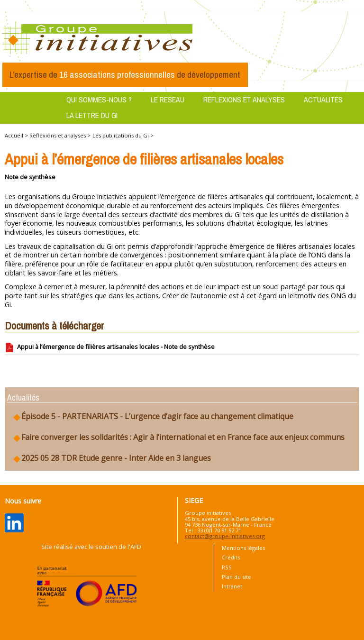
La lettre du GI (92, 115)
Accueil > (17, 135)
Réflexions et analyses (244, 100)
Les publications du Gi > (123, 135)
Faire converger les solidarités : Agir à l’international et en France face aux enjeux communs (178, 437)
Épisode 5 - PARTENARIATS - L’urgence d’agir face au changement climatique (153, 416)
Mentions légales (243, 548)
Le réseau (168, 100)
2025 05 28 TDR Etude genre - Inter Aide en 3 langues (111, 458)
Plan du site (237, 577)
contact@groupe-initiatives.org (225, 536)
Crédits (231, 557)
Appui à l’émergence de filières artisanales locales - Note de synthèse (110, 347)
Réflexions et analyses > (60, 135)
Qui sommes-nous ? (99, 100)
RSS (227, 567)
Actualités (323, 100)
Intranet (232, 586)
